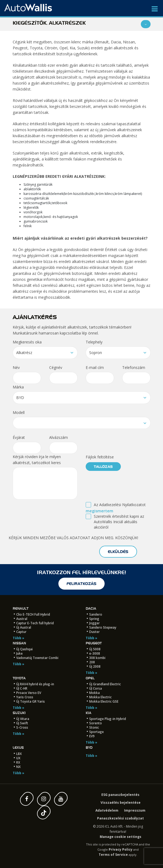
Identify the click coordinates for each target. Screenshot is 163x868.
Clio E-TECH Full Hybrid (33, 614)
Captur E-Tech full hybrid (35, 623)
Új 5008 (95, 649)
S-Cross (22, 727)
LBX (19, 754)
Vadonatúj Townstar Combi (37, 658)
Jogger (94, 623)
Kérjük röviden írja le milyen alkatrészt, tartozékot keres (37, 460)
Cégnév (56, 367)
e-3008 (95, 653)
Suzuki (19, 713)
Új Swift (22, 723)
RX (18, 762)
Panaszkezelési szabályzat (120, 818)
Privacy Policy (121, 849)
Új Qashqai (24, 649)
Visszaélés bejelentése (121, 803)
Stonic (94, 727)
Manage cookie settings (121, 837)
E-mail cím (95, 367)
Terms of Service (113, 855)
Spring (94, 619)
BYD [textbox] (20, 398)
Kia (89, 713)
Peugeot (94, 643)
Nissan (19, 643)
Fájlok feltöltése (100, 457)
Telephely (94, 342)
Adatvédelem (107, 810)
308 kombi (97, 658)
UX (18, 758)
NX (18, 767)
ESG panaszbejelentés (120, 795)
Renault (21, 608)
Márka (18, 387)
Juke (19, 653)
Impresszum (135, 810)
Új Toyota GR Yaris (31, 701)
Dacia (91, 608)
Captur (21, 632)
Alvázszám (59, 437)
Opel (90, 678)
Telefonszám (134, 367)
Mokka (94, 693)
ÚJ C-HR (22, 688)
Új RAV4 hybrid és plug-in (35, 684)
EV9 (92, 736)
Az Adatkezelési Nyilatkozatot (120, 505)
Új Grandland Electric (105, 684)
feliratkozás (81, 584)
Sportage (97, 732)
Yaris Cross (25, 697)
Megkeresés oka (27, 342)
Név (16, 367)
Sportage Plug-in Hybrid (108, 719)
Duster (94, 632)
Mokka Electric (100, 697)
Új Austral (24, 627)
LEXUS (18, 748)
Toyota (19, 678)
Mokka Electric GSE (104, 701)
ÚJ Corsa (96, 688)
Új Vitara (23, 719)
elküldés (118, 552)
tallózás (103, 467)
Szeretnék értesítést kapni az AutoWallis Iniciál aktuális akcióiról (119, 522)
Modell (19, 412)
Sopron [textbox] (96, 353)
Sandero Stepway (103, 627)
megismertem (99, 511)
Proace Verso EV (29, 693)
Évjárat (19, 437)
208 (92, 662)
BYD (89, 748)
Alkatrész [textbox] (24, 353)
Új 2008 (95, 666)
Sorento (96, 723)
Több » (19, 638)
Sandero (96, 614)
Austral (22, 619)
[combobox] (45, 353)
